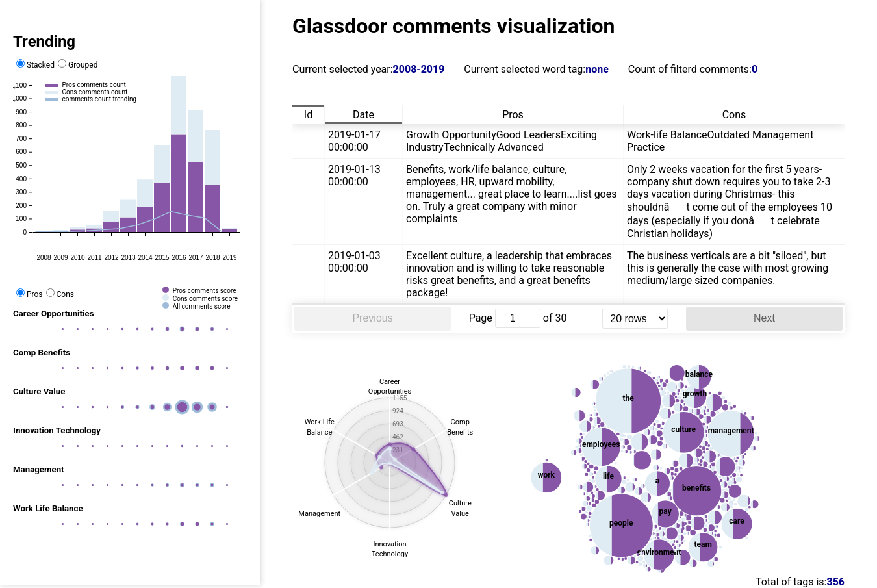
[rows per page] (635, 319)
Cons (60, 294)
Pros (30, 294)
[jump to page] (518, 318)
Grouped (78, 65)
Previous (372, 318)
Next (764, 318)
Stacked (35, 65)
